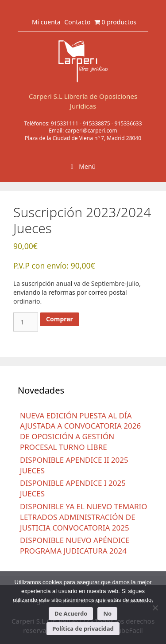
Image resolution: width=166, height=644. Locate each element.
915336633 (128, 123)
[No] (155, 608)
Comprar (60, 319)
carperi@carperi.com (91, 131)
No (107, 613)
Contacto (77, 22)
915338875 (97, 123)
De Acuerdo (71, 613)
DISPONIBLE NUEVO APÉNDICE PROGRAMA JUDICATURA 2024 (75, 545)
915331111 (65, 123)
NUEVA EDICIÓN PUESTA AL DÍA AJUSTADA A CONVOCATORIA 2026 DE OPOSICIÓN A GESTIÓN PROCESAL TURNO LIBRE (80, 431)
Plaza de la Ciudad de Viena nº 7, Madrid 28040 (83, 138)
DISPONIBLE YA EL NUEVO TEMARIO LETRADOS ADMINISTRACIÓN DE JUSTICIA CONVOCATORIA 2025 (84, 517)
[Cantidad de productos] (26, 322)
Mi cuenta (46, 22)
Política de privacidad (83, 628)
